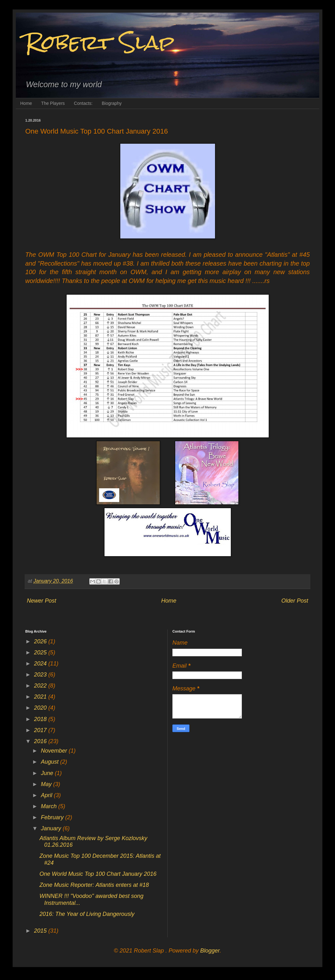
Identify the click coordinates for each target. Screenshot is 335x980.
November (55, 751)
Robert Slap (100, 42)
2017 (41, 730)
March (49, 806)
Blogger (210, 951)
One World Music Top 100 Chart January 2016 (98, 874)
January (52, 828)
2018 (41, 719)
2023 (41, 675)
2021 (41, 697)
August (50, 762)
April (47, 795)
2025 (41, 652)
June (48, 773)
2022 (41, 686)
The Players (53, 103)
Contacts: (83, 103)
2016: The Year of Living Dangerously (87, 914)
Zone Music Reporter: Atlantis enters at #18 (94, 885)
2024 (41, 664)
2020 (41, 708)
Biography (112, 103)
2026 (41, 641)
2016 (41, 741)
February (53, 817)
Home (26, 103)
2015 (41, 931)
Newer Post (42, 601)
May (47, 784)
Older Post (295, 601)
